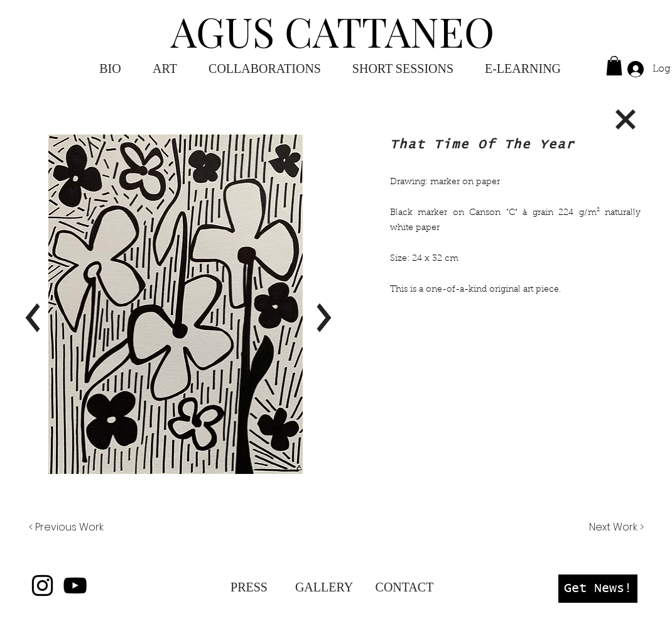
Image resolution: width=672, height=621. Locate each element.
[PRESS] (249, 587)
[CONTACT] (404, 587)
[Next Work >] (616, 527)
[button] (523, 69)
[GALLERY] (324, 587)
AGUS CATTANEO (333, 31)
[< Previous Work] (66, 527)
